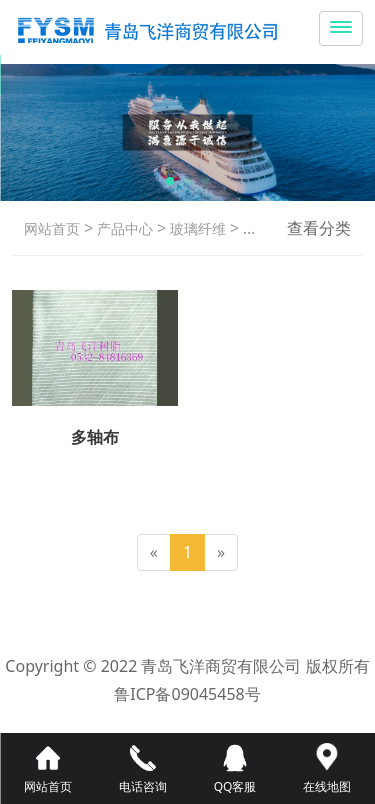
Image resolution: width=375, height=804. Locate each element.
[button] (170, 181)
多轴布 (262, 228)
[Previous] (154, 552)
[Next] (221, 552)
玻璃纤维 (196, 228)
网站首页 (52, 228)
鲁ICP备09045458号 (187, 694)
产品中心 (123, 228)
